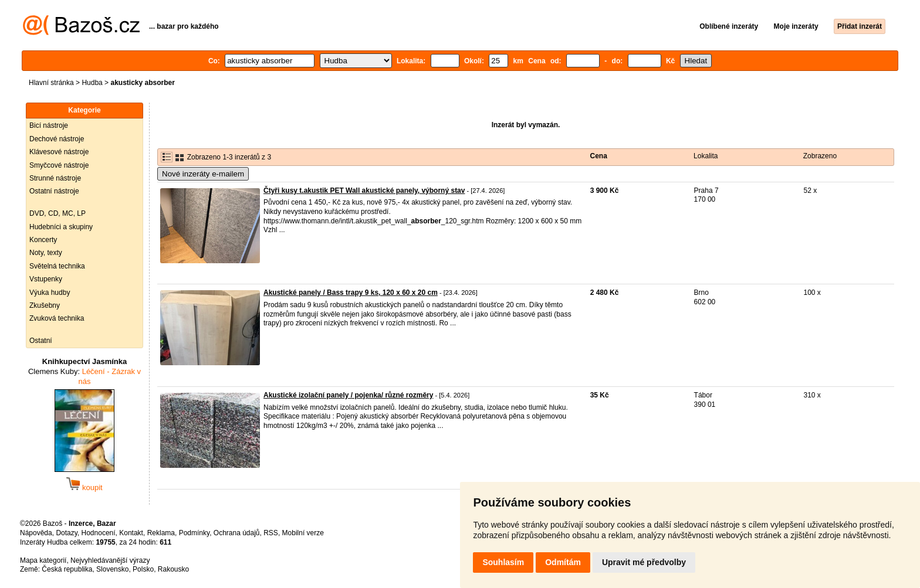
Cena (599, 156)
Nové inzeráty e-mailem (203, 174)
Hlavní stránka (51, 83)
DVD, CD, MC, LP (58, 213)
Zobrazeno (820, 156)
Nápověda (36, 533)
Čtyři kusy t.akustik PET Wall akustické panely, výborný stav (364, 191)
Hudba (92, 83)
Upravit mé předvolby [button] (644, 562)
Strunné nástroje (55, 178)
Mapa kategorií (43, 560)
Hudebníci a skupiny (61, 227)
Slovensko (112, 569)
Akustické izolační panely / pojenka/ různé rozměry (348, 395)
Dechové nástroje (57, 139)
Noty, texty (46, 253)
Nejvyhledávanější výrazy (110, 560)
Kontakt (131, 533)
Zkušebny (45, 305)
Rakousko (173, 569)
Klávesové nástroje (59, 152)
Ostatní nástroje (54, 191)
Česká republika (67, 569)
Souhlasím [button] (503, 562)
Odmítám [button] (563, 562)
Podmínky (194, 533)
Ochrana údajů (237, 533)
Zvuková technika (57, 318)
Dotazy (66, 533)
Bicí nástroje (49, 125)
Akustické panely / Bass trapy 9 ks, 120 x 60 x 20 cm (351, 293)
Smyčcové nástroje (59, 165)
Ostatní (41, 341)
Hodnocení (99, 533)
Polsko (143, 569)
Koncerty (43, 240)
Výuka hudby (50, 293)
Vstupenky (46, 279)
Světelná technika (57, 266)
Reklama (161, 533)
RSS (271, 533)
